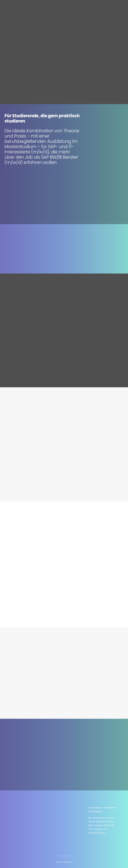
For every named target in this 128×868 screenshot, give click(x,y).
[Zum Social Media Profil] (59, 856)
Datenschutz (68, 862)
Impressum (59, 862)
